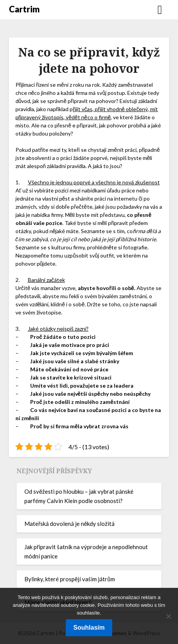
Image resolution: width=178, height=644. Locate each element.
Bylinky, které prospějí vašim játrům (70, 579)
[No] (168, 616)
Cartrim (24, 9)
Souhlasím (89, 628)
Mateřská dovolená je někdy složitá (69, 524)
